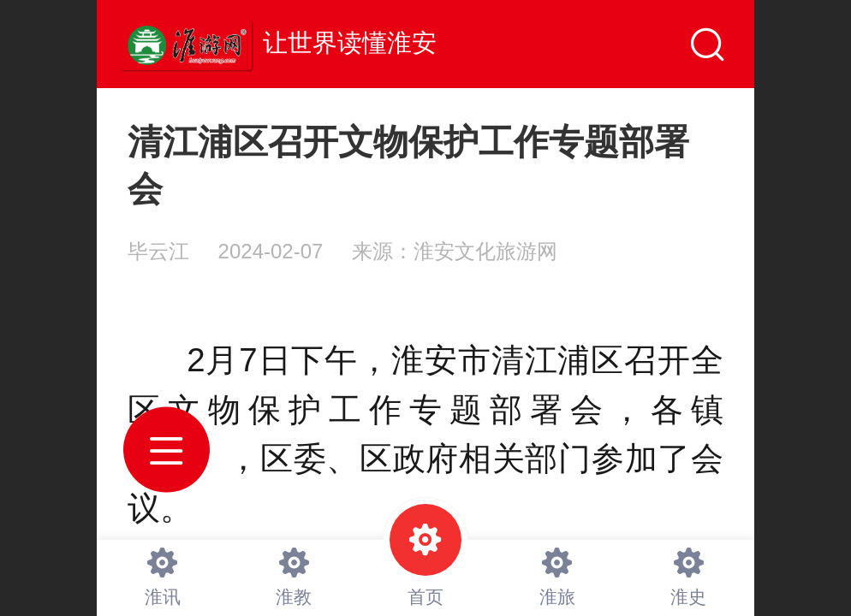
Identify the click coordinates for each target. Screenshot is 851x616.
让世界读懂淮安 (350, 43)
